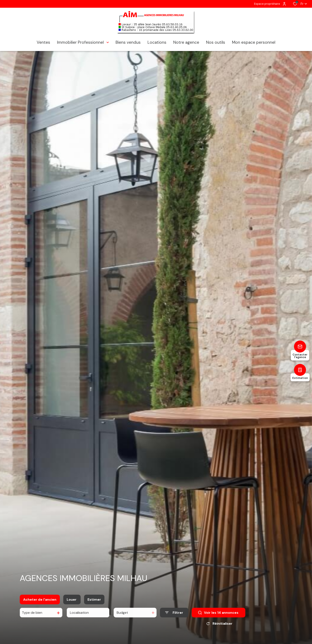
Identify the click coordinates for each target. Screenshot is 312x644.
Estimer (94, 602)
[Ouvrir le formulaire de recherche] (174, 615)
